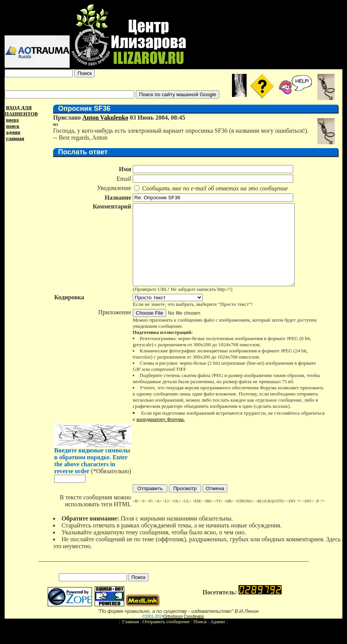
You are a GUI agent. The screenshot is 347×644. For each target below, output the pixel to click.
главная (15, 138)
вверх (13, 120)
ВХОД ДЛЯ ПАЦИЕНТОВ (21, 111)
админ (13, 132)
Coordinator (194, 633)
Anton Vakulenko (103, 118)
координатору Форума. (158, 435)
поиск (13, 126)
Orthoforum (173, 633)
